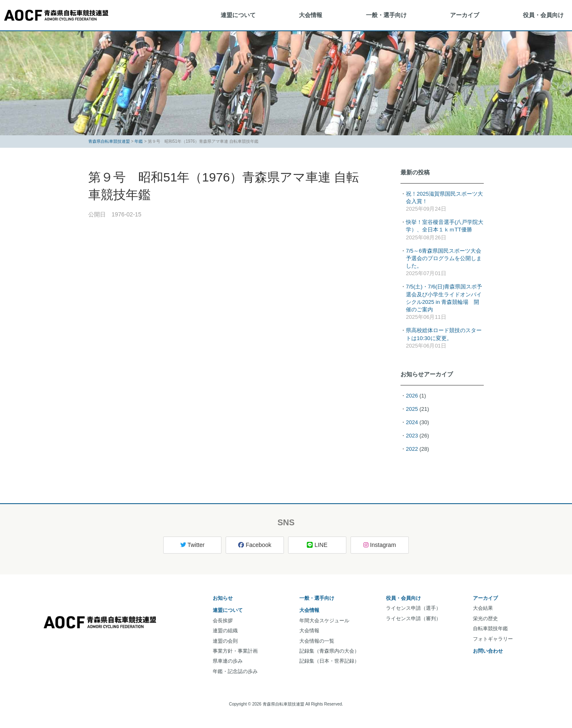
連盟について (238, 15)
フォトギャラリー (493, 639)
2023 (412, 436)
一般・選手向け (386, 15)
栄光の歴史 (485, 619)
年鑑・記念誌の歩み (235, 671)
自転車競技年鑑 (490, 629)
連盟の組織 (225, 631)
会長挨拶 (223, 621)
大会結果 (483, 608)
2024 (412, 422)
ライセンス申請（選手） (413, 608)
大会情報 (311, 15)
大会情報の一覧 (317, 641)
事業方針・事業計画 (235, 651)
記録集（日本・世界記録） (329, 661)
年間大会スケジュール (324, 621)
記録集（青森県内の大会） (329, 651)
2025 (412, 409)
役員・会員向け (543, 15)
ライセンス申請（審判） (413, 619)
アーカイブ (465, 15)
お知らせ (223, 598)
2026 (412, 396)
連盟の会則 (225, 641)
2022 (412, 449)
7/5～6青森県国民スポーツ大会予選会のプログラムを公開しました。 (444, 258)
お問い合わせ (488, 651)
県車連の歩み (228, 661)
